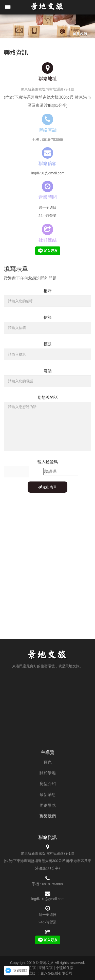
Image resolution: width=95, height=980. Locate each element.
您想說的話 (48, 397)
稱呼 (48, 291)
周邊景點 (48, 805)
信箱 (48, 317)
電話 (48, 371)
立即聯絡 (20, 971)
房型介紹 (48, 784)
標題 (48, 344)
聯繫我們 (48, 816)
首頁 (48, 762)
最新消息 (48, 795)
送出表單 (48, 487)
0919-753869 (53, 140)
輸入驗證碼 (48, 462)
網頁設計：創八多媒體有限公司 (48, 973)
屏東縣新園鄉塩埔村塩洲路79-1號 (47, 89)
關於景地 (48, 773)
